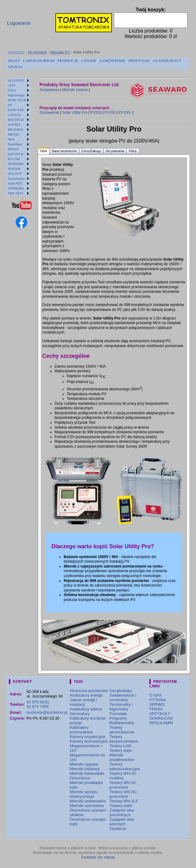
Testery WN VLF (124, 801)
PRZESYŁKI (139, 61)
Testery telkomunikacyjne (125, 767)
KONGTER (16, 110)
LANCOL (15, 115)
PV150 (110, 113)
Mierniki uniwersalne (88, 801)
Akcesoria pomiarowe (89, 691)
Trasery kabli (121, 806)
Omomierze (80, 778)
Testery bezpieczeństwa (124, 739)
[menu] (18, 137)
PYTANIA (158, 700)
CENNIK (89, 61)
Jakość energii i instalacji (83, 702)
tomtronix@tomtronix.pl (47, 712)
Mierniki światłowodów (122, 757)
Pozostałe (118, 714)
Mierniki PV (60, 52)
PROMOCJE (68, 61)
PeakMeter (15, 144)
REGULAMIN (161, 723)
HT (10, 105)
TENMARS (16, 188)
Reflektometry (122, 723)
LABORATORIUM (39, 61)
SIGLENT (15, 174)
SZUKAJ (15, 67)
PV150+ (125, 113)
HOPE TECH (17, 100)
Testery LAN (120, 746)
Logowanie (19, 23)
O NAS (156, 695)
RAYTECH (15, 154)
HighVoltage (16, 95)
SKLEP (14, 61)
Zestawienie (49, 90)
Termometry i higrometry (121, 707)
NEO (11, 139)
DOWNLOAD (161, 718)
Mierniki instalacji (85, 769)
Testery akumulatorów (122, 730)
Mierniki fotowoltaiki (87, 773)
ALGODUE (16, 80)
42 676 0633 (38, 702)
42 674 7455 (38, 707)
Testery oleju (121, 750)
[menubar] (98, 64)
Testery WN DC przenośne (123, 794)
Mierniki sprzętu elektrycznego (83, 794)
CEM (11, 85)
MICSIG (14, 134)
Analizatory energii (86, 695)
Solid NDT (15, 183)
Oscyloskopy (121, 691)
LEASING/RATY (167, 61)
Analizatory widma (86, 709)
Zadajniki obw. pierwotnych (122, 813)
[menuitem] (14, 61)
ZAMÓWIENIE (112, 61)
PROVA (13, 149)
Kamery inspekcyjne (87, 737)
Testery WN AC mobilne (123, 776)
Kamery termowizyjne (89, 741)
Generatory (79, 714)
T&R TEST (15, 193)
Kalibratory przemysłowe (81, 730)
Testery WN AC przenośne (123, 785)
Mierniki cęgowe (84, 764)
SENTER (14, 169)
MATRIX (14, 124)
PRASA (156, 709)
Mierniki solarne (75, 90)
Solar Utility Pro (75, 113)
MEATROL (16, 129)
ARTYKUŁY (160, 714)
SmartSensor (16, 178)
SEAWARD (37, 52)
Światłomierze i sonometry (123, 698)
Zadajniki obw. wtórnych (122, 822)
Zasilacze (118, 829)
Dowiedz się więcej (98, 857)
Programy (118, 718)
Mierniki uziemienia (87, 806)
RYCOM (14, 159)
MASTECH (16, 120)
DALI (12, 90)
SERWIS (157, 704)
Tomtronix (16, 52)
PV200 (96, 113)
